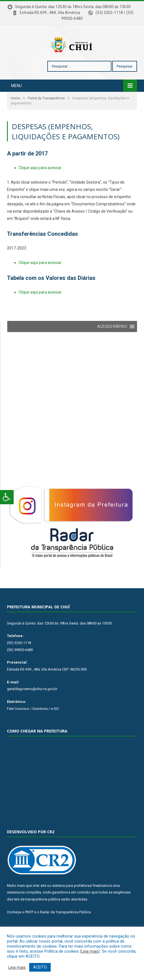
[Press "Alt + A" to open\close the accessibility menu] (7, 497)
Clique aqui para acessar (40, 184)
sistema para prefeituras (72, 902)
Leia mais (90, 951)
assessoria (16, 909)
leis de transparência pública (37, 916)
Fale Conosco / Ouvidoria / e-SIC (33, 725)
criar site (39, 902)
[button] (112, 343)
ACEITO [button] (40, 967)
